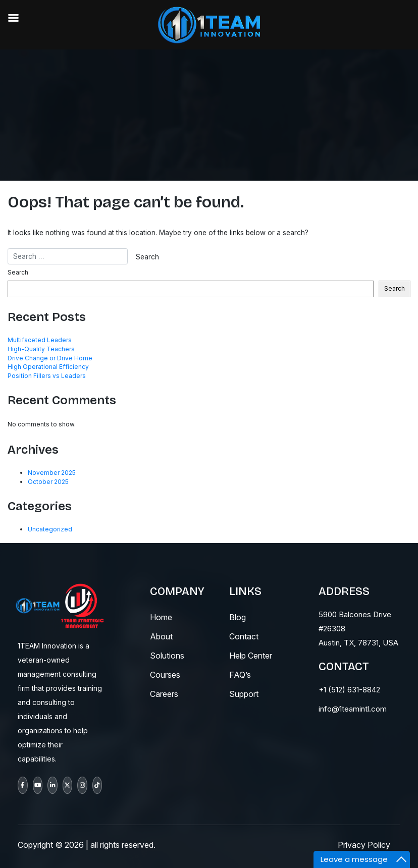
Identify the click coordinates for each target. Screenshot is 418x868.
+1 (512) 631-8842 (349, 690)
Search (18, 272)
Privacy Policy (364, 845)
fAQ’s (240, 675)
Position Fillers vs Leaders (47, 376)
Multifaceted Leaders (40, 340)
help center (251, 656)
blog (238, 617)
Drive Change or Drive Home (50, 358)
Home (161, 617)
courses (165, 675)
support (244, 694)
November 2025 (52, 473)
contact (244, 636)
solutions (167, 656)
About (161, 636)
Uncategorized (50, 529)
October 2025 (48, 482)
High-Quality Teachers (41, 349)
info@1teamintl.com (353, 709)
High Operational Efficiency (48, 367)
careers (164, 694)
